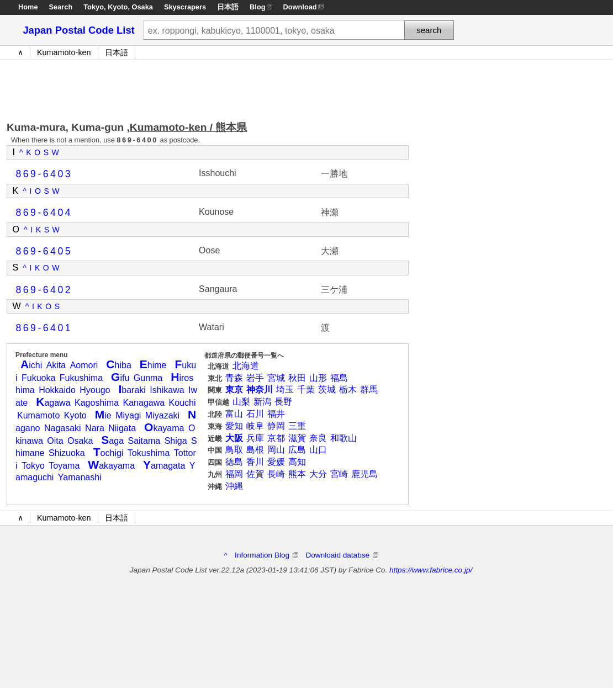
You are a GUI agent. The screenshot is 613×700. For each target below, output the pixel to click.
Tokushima (149, 453)
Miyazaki (162, 415)
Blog (257, 7)
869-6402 (44, 290)
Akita (56, 365)
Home (28, 7)
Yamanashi (80, 477)
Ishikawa (167, 390)
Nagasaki (63, 428)
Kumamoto (38, 415)
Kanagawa (144, 403)
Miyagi (128, 415)
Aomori (84, 365)
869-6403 (44, 174)
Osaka (142, 7)
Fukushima (81, 378)
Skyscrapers (185, 7)
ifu (120, 378)
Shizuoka (67, 453)
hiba (118, 365)
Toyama (64, 466)
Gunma (148, 378)
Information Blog (266, 555)
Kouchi (183, 403)
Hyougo (95, 390)
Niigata (122, 428)
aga (112, 441)
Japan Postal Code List (78, 30)
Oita (55, 441)
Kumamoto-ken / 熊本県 (189, 127)
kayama (164, 428)
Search (61, 7)
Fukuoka (38, 378)
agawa (53, 403)
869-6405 (44, 251)
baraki (132, 390)
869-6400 (137, 140)
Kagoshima (97, 403)
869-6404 (44, 213)
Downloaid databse (342, 555)
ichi (31, 365)
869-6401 (44, 328)
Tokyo (94, 7)
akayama (111, 466)
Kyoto (118, 7)
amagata (164, 466)
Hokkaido (57, 390)
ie (103, 415)
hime (153, 365)
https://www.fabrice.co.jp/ (431, 570)
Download (300, 7)
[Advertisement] (208, 88)
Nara (95, 428)
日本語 (228, 7)
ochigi (109, 453)
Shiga (176, 441)
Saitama (144, 441)
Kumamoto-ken (64, 52)
